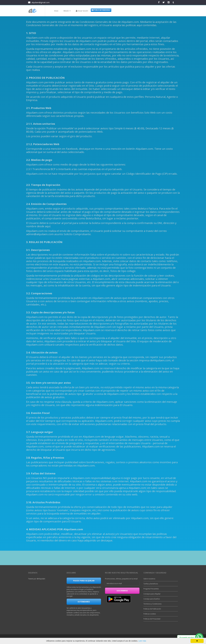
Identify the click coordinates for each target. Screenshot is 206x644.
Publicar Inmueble (101, 10)
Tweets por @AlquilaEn (37, 579)
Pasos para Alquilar (84, 581)
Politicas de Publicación (152, 609)
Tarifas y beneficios (151, 584)
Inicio (56, 11)
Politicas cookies (150, 614)
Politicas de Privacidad (152, 619)
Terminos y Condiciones (152, 604)
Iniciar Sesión (82, 11)
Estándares (84, 602)
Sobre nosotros (149, 579)
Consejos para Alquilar (152, 594)
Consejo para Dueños (152, 599)
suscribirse (122, 591)
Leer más (142, 641)
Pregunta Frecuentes (151, 589)
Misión (67, 11)
